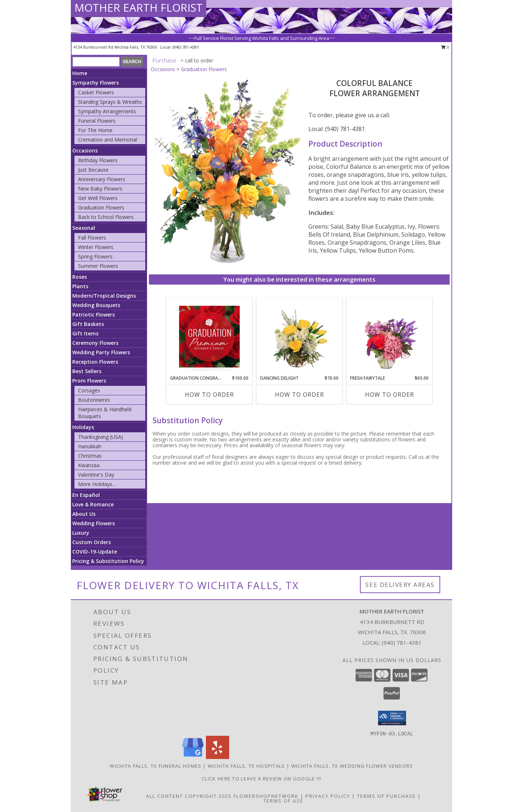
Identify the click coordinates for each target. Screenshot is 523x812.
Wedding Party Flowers (101, 352)
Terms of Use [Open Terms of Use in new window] (283, 801)
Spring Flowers (95, 256)
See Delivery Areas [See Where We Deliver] (400, 585)
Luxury (81, 533)
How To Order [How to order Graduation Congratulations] (209, 395)
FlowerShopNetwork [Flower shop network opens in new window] (266, 796)
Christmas (90, 456)
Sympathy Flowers (96, 83)
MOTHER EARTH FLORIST (139, 7)
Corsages (89, 390)
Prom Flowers (89, 381)
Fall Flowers (92, 238)
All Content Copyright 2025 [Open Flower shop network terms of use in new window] (189, 796)
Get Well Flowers (98, 198)
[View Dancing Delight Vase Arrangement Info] (299, 336)
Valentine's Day (96, 475)
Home (80, 73)
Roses (80, 277)
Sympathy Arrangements (107, 111)
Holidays (83, 427)
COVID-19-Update (95, 552)
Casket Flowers (96, 92)
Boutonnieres (94, 400)
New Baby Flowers (100, 189)
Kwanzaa (89, 465)
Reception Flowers (95, 362)
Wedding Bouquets (96, 305)
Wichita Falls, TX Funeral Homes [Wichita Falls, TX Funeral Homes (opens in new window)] (155, 766)
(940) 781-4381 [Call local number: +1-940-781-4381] (186, 47)
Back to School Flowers (106, 217)
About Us (84, 514)
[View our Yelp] (218, 757)
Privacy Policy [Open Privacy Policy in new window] (328, 796)
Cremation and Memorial (108, 140)
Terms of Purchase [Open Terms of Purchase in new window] (386, 796)
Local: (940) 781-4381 (337, 129)
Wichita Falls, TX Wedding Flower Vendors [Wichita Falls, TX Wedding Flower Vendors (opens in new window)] (352, 766)
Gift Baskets (88, 324)
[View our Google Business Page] (193, 757)
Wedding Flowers (94, 523)
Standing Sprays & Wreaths (110, 102)
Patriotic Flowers (94, 315)
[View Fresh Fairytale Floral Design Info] (390, 336)
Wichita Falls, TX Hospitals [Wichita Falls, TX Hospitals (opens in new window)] (246, 766)
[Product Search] (96, 62)
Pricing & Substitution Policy (108, 561)
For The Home (95, 130)
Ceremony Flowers (95, 343)
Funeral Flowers (97, 121)
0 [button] (445, 47)
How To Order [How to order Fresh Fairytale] (390, 395)
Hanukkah (90, 446)
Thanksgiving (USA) (101, 437)
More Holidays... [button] (97, 484)
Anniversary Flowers (102, 179)
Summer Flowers (98, 266)
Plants (80, 286)
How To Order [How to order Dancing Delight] (299, 395)
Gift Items (85, 333)
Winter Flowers (96, 247)
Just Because (93, 170)
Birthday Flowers (98, 160)
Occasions (85, 150)
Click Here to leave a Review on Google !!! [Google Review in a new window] (261, 779)
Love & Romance (93, 504)
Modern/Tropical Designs (104, 296)
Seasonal (84, 228)
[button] (392, 718)
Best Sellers (87, 371)
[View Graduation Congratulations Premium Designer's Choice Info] (209, 336)
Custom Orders (92, 542)
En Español (86, 495)
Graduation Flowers (101, 207)
